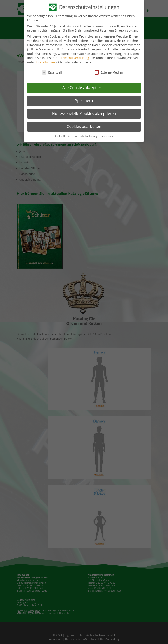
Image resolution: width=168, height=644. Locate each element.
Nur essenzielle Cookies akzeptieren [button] (84, 113)
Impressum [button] (107, 136)
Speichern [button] (84, 100)
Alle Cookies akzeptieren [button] (84, 88)
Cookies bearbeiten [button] (84, 126)
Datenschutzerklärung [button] (86, 136)
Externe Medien (109, 72)
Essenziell (52, 72)
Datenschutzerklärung (73, 58)
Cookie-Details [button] (63, 136)
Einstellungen (45, 62)
